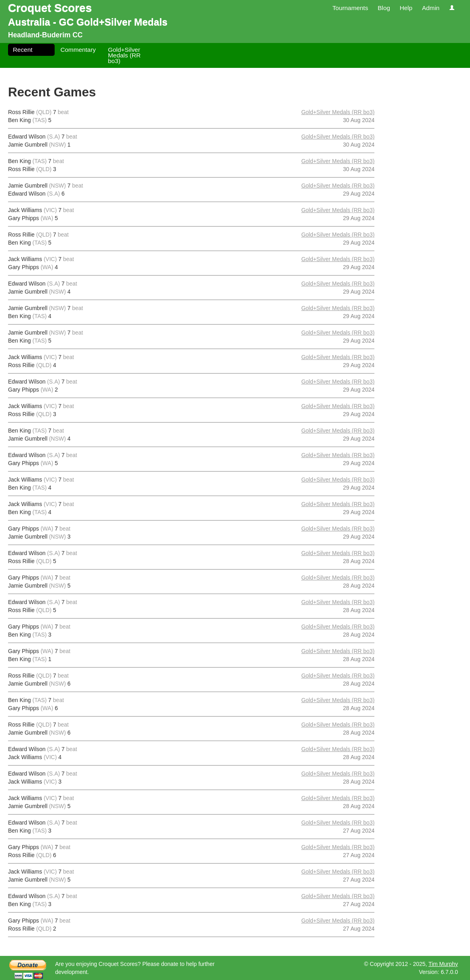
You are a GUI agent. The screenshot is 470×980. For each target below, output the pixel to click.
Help (406, 8)
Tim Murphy (443, 964)
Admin (431, 8)
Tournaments (350, 8)
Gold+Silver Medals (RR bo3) (124, 55)
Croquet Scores (50, 8)
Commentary (78, 50)
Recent (23, 50)
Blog (384, 8)
